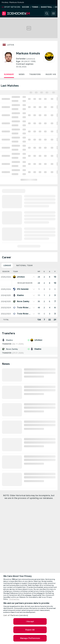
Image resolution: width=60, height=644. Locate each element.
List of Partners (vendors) (16, 615)
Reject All (30, 630)
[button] (47, 13)
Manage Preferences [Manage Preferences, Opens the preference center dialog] (30, 638)
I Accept (30, 621)
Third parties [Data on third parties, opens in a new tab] (14, 599)
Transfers (35, 74)
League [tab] (7, 265)
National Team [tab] (24, 265)
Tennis (35, 7)
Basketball (46, 7)
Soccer (25, 7)
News (22, 74)
